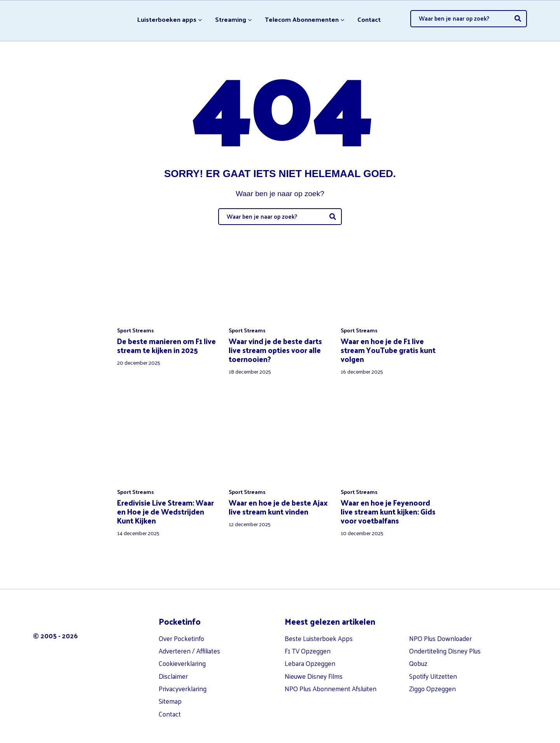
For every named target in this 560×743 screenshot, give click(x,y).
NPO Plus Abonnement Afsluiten (331, 684)
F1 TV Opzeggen (308, 646)
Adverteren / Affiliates (189, 646)
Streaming (230, 18)
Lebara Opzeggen (310, 659)
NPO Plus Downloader (440, 634)
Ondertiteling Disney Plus (445, 646)
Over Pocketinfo (181, 634)
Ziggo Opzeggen (432, 684)
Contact (371, 18)
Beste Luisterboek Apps (319, 634)
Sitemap (170, 697)
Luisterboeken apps (165, 18)
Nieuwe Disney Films (314, 672)
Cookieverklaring (182, 659)
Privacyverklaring (183, 684)
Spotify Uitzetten (433, 672)
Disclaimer (173, 672)
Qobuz (418, 659)
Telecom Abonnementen (302, 18)
